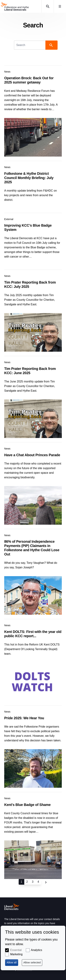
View (33, 111)
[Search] (30, 45)
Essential (16, 950)
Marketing (16, 954)
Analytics (36, 950)
